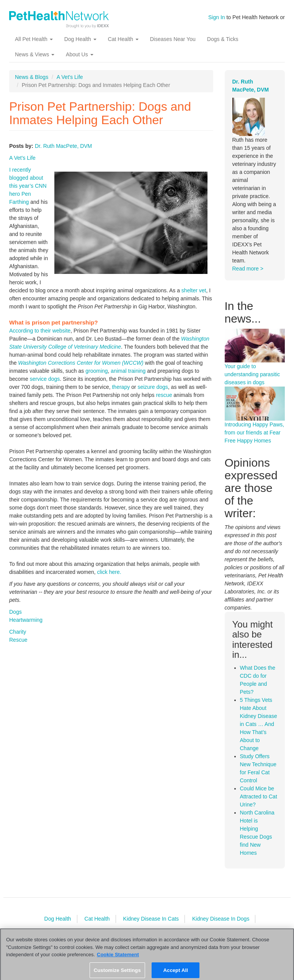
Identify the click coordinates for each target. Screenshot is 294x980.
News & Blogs (32, 77)
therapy (121, 387)
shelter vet (194, 290)
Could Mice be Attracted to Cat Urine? (259, 796)
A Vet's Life (70, 77)
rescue (164, 395)
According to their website (40, 331)
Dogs (16, 612)
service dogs (45, 379)
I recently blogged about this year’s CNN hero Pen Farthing (28, 186)
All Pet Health (34, 39)
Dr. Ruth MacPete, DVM (63, 146)
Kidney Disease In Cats (151, 919)
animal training (128, 371)
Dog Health (80, 39)
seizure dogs (153, 387)
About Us (79, 54)
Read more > (248, 269)
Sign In (217, 17)
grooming (96, 371)
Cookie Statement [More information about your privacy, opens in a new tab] (118, 956)
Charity (18, 632)
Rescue (18, 640)
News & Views (35, 54)
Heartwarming (26, 620)
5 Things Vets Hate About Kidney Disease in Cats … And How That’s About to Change (259, 724)
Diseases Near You (173, 39)
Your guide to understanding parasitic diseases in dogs (252, 374)
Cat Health (123, 39)
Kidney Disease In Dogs (221, 919)
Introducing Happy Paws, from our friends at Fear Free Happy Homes (255, 433)
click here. (109, 572)
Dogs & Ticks (223, 39)
